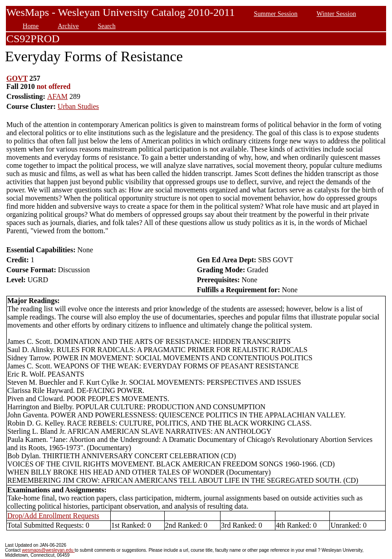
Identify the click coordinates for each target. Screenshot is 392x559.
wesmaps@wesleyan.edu (48, 550)
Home (31, 26)
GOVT (17, 78)
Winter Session (336, 14)
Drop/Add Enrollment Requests (53, 516)
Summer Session (275, 14)
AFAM (57, 96)
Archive (68, 26)
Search (107, 26)
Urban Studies (78, 106)
